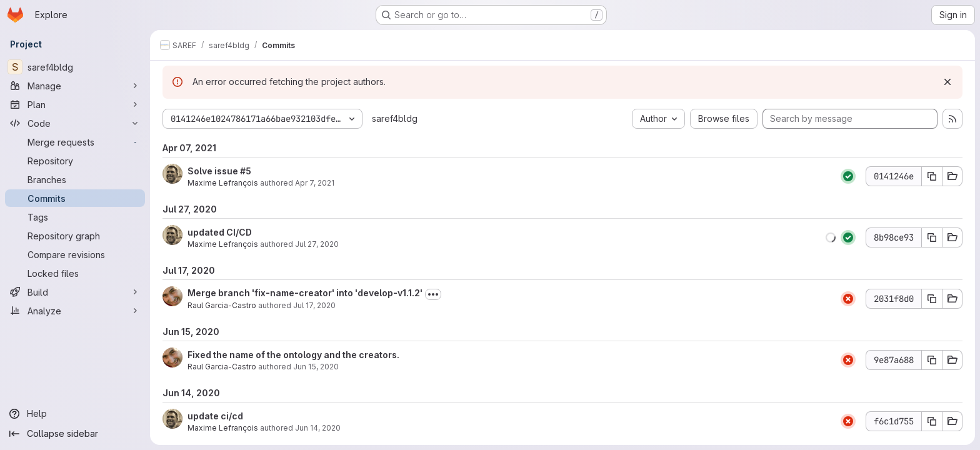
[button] (831, 237)
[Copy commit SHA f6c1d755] (932, 421)
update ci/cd (215, 416)
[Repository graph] (75, 236)
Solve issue (214, 171)
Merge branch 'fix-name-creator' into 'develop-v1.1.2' (305, 293)
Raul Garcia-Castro (222, 305)
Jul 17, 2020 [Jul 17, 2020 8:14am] (314, 305)
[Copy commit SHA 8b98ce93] (932, 237)
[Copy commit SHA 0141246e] (932, 176)
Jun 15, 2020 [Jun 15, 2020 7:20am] (316, 367)
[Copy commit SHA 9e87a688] (932, 360)
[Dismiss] (947, 82)
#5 (246, 171)
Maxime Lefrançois (223, 183)
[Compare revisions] (75, 254)
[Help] (75, 414)
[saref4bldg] (75, 67)
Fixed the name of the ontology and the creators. (293, 355)
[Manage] (75, 86)
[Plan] (75, 104)
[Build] (75, 292)
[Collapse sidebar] (75, 434)
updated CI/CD (220, 232)
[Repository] (75, 161)
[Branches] (75, 179)
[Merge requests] (75, 142)
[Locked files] (75, 273)
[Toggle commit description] (433, 294)
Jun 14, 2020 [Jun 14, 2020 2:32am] (318, 428)
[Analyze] (75, 311)
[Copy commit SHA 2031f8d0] (932, 299)
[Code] (75, 123)
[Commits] (75, 198)
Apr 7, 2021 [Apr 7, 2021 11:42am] (315, 183)
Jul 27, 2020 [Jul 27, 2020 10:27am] (317, 244)
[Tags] (75, 217)
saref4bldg (395, 118)
